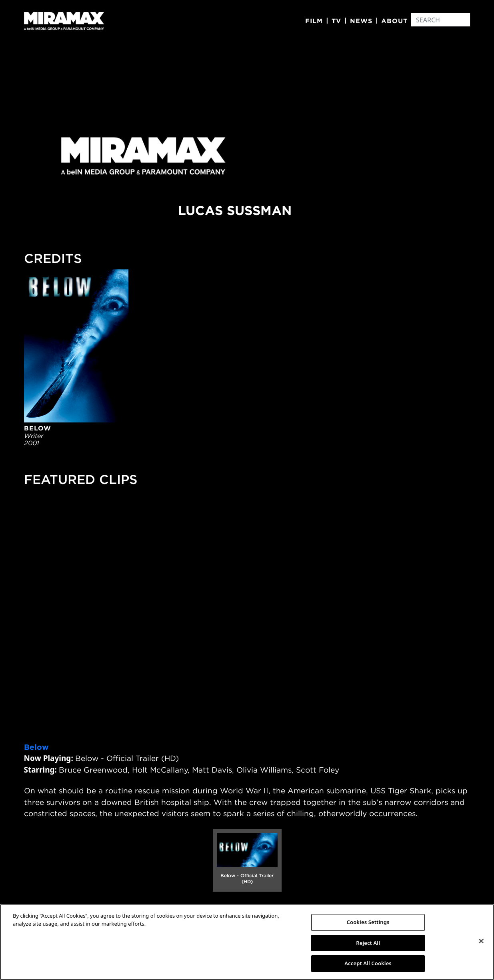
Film (314, 21)
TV (336, 21)
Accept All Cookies (368, 963)
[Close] (481, 941)
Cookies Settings (368, 922)
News (361, 21)
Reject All (368, 943)
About (394, 21)
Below (36, 747)
